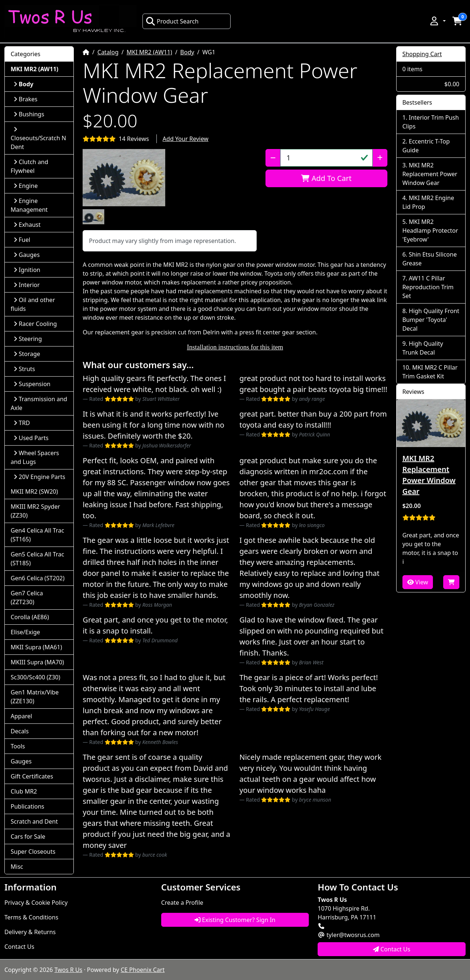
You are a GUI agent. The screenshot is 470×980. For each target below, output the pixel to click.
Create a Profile (182, 903)
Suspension (32, 384)
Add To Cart (326, 178)
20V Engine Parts (39, 477)
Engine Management (29, 205)
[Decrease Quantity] (273, 158)
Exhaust (27, 225)
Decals (20, 731)
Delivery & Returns (30, 932)
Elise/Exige (25, 632)
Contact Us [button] (392, 949)
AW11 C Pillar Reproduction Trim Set (428, 287)
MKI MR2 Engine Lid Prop (428, 202)
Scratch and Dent (34, 821)
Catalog (108, 52)
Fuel (22, 240)
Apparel (21, 716)
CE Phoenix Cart (143, 970)
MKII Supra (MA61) (36, 647)
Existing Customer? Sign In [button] (235, 920)
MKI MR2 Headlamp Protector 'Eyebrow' (430, 231)
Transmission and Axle (39, 403)
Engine (26, 186)
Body (187, 52)
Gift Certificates (32, 776)
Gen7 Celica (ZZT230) (27, 598)
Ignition (27, 270)
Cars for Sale (28, 836)
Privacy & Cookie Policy (36, 903)
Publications (27, 806)
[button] (437, 21)
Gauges (27, 255)
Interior (27, 285)
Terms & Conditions (31, 917)
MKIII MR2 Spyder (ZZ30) (35, 511)
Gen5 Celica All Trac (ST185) (37, 559)
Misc (17, 867)
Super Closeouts (33, 852)
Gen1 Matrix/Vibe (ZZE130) (35, 697)
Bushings (29, 114)
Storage (27, 354)
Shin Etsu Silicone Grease (430, 259)
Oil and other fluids (33, 304)
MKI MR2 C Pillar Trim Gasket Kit (430, 372)
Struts (24, 369)
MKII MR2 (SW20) (34, 491)
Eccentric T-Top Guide (426, 146)
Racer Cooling (35, 324)
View (418, 582)
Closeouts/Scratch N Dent (38, 139)
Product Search (172, 21)
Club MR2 (24, 791)
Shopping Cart (422, 54)
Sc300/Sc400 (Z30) (35, 677)
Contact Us (19, 947)
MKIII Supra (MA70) (37, 662)
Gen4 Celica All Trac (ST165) (37, 535)
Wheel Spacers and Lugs (35, 457)
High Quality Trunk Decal (423, 348)
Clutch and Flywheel (29, 166)
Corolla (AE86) (30, 617)
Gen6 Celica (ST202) (38, 578)
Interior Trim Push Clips (431, 122)
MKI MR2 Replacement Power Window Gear (430, 174)
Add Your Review (186, 139)
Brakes (26, 99)
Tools (18, 746)
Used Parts (31, 438)
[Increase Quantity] (380, 158)
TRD (22, 423)
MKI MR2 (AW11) (149, 52)
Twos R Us (68, 970)
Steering (28, 339)
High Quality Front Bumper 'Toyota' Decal (431, 320)
